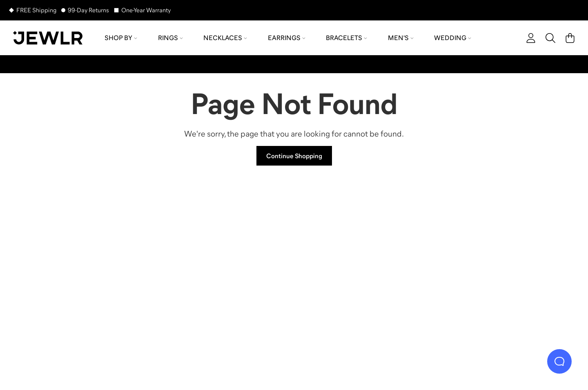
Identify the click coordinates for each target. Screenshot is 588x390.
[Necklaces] (225, 263)
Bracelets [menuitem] (346, 38)
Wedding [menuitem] (453, 38)
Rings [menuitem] (170, 38)
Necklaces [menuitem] (225, 38)
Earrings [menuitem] (287, 38)
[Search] (550, 38)
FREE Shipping (36, 10)
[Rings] (86, 263)
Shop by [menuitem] (121, 38)
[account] (531, 38)
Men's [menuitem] (401, 38)
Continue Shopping (294, 156)
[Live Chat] (559, 361)
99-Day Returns (88, 10)
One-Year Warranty (146, 10)
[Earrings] (363, 263)
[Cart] (570, 38)
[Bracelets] (502, 263)
